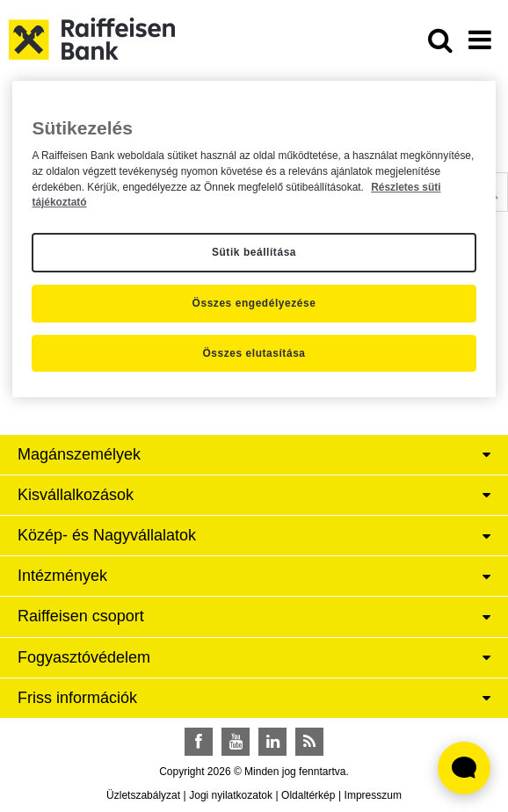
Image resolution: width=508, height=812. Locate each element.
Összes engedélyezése (254, 303)
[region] (254, 239)
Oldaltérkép (308, 795)
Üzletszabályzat (143, 795)
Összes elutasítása (254, 353)
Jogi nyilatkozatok (231, 795)
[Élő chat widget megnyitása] (464, 768)
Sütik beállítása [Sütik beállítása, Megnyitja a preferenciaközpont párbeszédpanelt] (254, 252)
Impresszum (373, 795)
